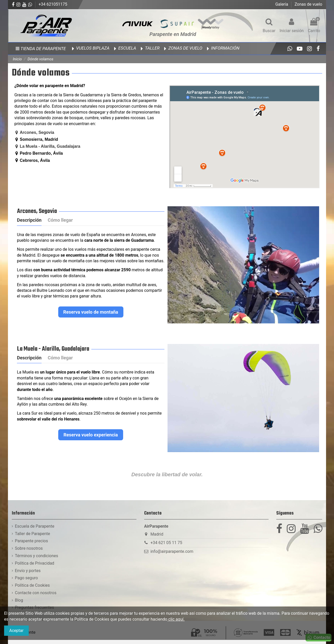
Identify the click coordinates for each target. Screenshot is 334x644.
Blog (19, 600)
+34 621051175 (53, 4)
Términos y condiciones (37, 556)
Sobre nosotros (29, 548)
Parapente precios (31, 541)
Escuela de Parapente (35, 526)
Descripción (29, 220)
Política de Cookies (32, 585)
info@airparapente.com (172, 551)
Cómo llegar (60, 220)
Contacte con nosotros (36, 593)
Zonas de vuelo (308, 4)
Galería (282, 4)
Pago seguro (26, 578)
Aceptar (16, 631)
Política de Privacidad (35, 563)
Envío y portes (28, 571)
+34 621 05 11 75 (166, 543)
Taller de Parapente (32, 534)
